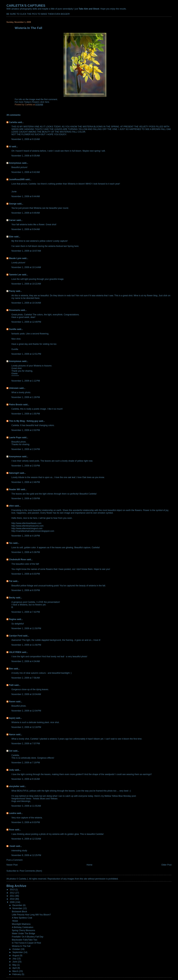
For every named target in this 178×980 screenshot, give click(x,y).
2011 (12, 896)
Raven (12, 702)
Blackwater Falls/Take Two (25, 940)
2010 (12, 899)
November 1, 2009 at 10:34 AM (26, 303)
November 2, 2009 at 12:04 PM (26, 711)
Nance (12, 734)
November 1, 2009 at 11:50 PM (26, 628)
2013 (12, 890)
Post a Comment (14, 860)
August (16, 955)
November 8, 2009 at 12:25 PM (26, 855)
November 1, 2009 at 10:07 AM (26, 251)
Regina (13, 619)
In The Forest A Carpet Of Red (26, 943)
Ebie (11, 237)
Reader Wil (14, 489)
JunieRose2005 (17, 179)
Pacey (12, 291)
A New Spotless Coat (22, 918)
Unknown (14, 388)
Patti (11, 685)
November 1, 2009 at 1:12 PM (26, 381)
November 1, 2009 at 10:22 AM (26, 284)
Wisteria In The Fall (21, 946)
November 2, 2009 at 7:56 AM (26, 678)
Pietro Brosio (16, 405)
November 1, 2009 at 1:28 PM (26, 397)
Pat (11, 581)
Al (10, 147)
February (17, 974)
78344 (15, 921)
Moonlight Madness (21, 924)
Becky (12, 598)
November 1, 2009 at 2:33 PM (26, 466)
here (47, 102)
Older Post (166, 865)
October (17, 949)
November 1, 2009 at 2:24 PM (26, 449)
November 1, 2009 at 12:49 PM (26, 322)
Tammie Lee (15, 275)
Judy (11, 770)
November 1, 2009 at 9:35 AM (26, 156)
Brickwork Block (19, 912)
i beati (12, 846)
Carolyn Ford (16, 636)
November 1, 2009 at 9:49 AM (26, 213)
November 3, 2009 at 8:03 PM (26, 822)
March (16, 971)
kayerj (12, 718)
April (15, 968)
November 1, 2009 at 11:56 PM (26, 645)
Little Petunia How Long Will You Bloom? (31, 915)
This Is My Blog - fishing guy (23, 421)
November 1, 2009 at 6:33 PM (26, 590)
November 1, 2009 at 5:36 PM (26, 552)
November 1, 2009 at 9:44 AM (26, 196)
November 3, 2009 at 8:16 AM (26, 779)
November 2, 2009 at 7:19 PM (26, 763)
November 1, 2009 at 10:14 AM (26, 267)
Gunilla (13, 329)
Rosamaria (14, 310)
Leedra (12, 813)
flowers (50, 569)
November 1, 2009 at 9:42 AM (26, 172)
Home (90, 865)
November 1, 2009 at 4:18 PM (26, 536)
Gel (11, 751)
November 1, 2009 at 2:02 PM (26, 430)
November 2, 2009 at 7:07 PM (26, 744)
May (15, 965)
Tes (11, 543)
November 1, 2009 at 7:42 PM (26, 612)
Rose (12, 830)
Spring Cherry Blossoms (23, 930)
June (15, 962)
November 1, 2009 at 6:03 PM (26, 574)
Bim (11, 669)
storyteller (14, 786)
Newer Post (12, 865)
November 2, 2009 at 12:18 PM (26, 727)
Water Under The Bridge (23, 933)
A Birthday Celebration (23, 927)
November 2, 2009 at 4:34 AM (26, 661)
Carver (12, 220)
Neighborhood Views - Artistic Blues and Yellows (34, 799)
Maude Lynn (15, 258)
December (18, 905)
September (18, 952)
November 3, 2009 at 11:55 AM (26, 806)
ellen (11, 506)
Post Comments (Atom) (31, 871)
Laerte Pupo (15, 437)
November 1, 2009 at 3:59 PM (26, 498)
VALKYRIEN (15, 652)
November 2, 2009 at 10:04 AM (26, 694)
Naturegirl (14, 473)
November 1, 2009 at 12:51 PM (26, 354)
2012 (12, 893)
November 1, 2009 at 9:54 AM (26, 229)
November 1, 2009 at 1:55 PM (26, 414)
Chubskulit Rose (17, 559)
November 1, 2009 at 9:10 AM (26, 139)
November (18, 908)
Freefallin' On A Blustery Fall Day (28, 937)
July (15, 959)
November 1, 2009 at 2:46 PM (26, 482)
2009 (12, 902)
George (13, 204)
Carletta (13, 122)
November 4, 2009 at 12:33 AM (26, 839)
